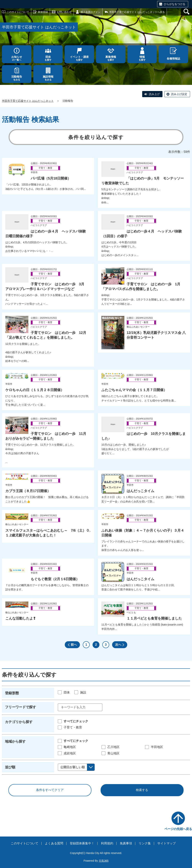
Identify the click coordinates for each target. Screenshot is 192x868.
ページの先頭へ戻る (178, 829)
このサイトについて (18, 12)
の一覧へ (17, 58)
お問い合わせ (64, 12)
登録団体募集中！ (82, 843)
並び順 (10, 767)
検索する (142, 790)
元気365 (104, 861)
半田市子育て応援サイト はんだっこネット (28, 101)
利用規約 (107, 843)
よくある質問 (54, 843)
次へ (118, 645)
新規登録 (43, 12)
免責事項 (126, 843)
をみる (17, 78)
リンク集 (145, 843)
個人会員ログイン (90, 12)
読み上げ (154, 94)
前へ (74, 645)
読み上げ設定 (179, 94)
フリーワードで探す (21, 707)
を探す (48, 58)
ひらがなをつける (175, 4)
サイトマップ (167, 843)
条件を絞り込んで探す (96, 137)
